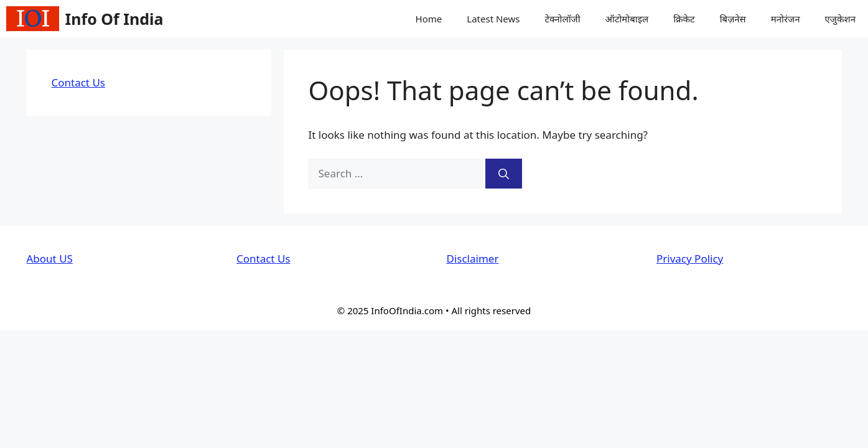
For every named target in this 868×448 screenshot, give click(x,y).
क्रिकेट (684, 19)
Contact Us (79, 82)
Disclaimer (473, 259)
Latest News (493, 19)
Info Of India (114, 19)
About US (50, 259)
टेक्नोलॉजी (562, 19)
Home (429, 19)
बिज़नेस (733, 19)
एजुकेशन (840, 19)
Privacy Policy (690, 259)
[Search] (504, 174)
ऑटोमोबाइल (627, 19)
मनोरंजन (786, 19)
